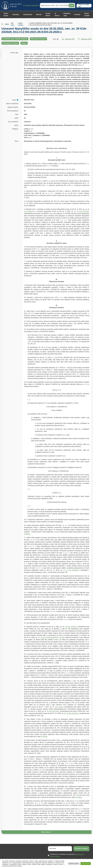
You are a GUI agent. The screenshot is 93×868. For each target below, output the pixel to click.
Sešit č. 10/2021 (21, 24)
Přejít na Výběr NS (84, 6)
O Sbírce (57, 15)
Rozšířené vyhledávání (31, 5)
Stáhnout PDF (68, 39)
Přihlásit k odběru (81, 849)
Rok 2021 (12, 24)
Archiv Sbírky (48, 15)
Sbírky (7, 24)
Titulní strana (6, 15)
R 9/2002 (61, 637)
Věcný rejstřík (87, 15)
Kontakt (77, 15)
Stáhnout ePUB (85, 39)
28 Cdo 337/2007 (83, 211)
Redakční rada (67, 15)
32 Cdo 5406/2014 (73, 570)
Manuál (39, 15)
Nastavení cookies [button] (74, 864)
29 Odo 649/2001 (72, 713)
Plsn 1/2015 (59, 707)
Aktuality (16, 15)
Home (2, 24)
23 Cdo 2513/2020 (47, 637)
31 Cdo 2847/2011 (53, 711)
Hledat (71, 5)
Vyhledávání (28, 15)
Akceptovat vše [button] (86, 864)
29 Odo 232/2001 (71, 627)
